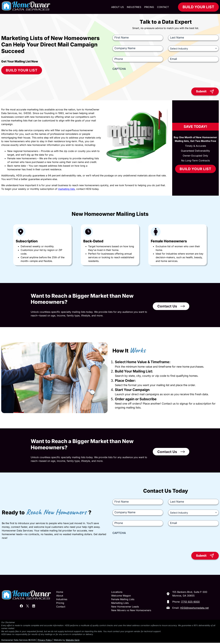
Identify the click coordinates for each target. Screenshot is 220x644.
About (60, 597)
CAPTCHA (119, 69)
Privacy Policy (45, 641)
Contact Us (167, 307)
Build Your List (198, 7)
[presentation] (136, 78)
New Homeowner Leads (125, 608)
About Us (117, 7)
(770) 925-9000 (190, 603)
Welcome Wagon (121, 597)
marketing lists (66, 190)
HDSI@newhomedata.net (194, 609)
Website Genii (72, 641)
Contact (163, 7)
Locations (117, 593)
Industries (134, 7)
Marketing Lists (120, 604)
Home (60, 593)
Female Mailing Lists (123, 601)
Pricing (149, 7)
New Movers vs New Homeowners (131, 612)
